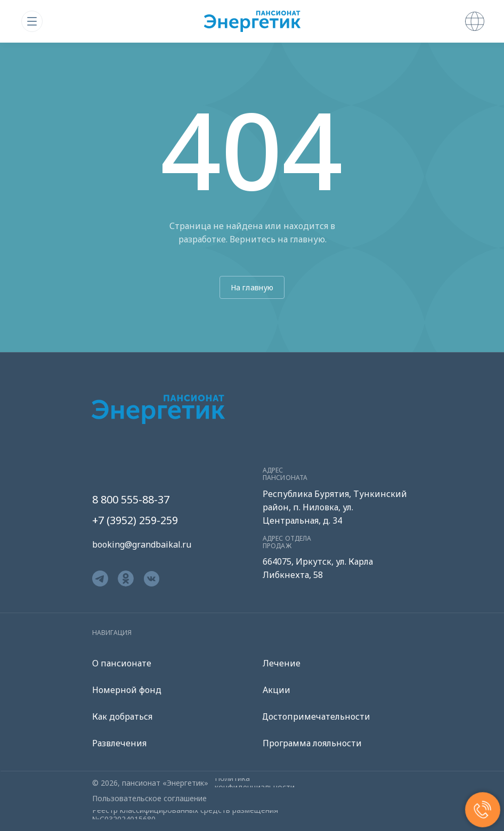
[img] (32, 21)
